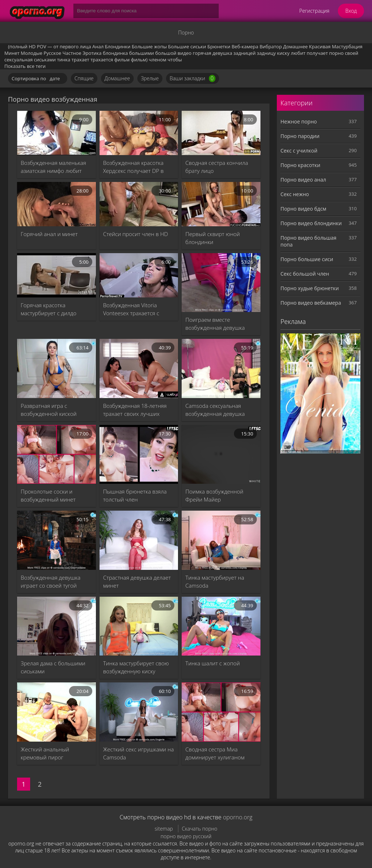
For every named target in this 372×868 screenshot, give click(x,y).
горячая (202, 53)
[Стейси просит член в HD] (139, 204)
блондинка (115, 53)
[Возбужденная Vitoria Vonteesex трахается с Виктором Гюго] (139, 275)
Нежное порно (299, 121)
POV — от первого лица (64, 46)
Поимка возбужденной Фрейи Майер (214, 495)
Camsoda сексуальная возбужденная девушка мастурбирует (215, 410)
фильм (122, 60)
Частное (72, 53)
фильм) (139, 60)
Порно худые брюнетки (310, 288)
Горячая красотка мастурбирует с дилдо (48, 309)
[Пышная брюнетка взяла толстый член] (139, 454)
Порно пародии (300, 136)
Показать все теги (25, 66)
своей (351, 53)
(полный (18, 46)
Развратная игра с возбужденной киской (49, 410)
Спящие (84, 78)
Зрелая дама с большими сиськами (53, 667)
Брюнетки (219, 46)
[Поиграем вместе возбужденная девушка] (221, 283)
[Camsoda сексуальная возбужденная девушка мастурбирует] (221, 368)
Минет (12, 53)
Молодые (32, 53)
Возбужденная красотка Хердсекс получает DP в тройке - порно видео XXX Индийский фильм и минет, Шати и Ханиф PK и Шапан (138, 167)
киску (283, 53)
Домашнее (295, 46)
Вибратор (270, 46)
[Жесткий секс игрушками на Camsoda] (139, 712)
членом (158, 60)
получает (317, 53)
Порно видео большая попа (308, 241)
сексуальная (19, 60)
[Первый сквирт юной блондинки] (221, 204)
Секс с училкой (299, 151)
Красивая (320, 46)
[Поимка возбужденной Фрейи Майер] (221, 454)
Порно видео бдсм (303, 209)
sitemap (164, 829)
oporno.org (238, 817)
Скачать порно (200, 829)
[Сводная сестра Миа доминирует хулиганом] (221, 712)
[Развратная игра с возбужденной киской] (56, 368)
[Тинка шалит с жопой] (221, 626)
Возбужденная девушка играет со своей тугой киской (50, 582)
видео (185, 53)
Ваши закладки (193, 78)
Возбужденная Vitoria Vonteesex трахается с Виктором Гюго (131, 309)
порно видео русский (186, 836)
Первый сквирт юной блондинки (213, 238)
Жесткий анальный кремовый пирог (45, 753)
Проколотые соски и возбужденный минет (48, 495)
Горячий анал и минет (49, 234)
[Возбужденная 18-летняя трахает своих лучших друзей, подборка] (139, 368)
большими (141, 53)
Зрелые (150, 78)
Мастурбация (347, 46)
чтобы (175, 60)
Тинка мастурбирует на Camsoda (215, 581)
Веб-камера (245, 46)
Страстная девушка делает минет (137, 581)
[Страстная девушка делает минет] (139, 540)
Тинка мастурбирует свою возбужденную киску (136, 667)
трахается (102, 60)
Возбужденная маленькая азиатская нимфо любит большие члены (53, 167)
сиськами (45, 60)
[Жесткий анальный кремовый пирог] (56, 712)
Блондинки (118, 46)
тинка (64, 60)
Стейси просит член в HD (136, 234)
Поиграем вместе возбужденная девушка (215, 324)
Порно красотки (300, 165)
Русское (52, 53)
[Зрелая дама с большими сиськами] (56, 626)
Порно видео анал (303, 180)
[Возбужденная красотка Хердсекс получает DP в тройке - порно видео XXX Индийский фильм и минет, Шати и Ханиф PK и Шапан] (139, 133)
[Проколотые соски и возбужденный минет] (56, 454)
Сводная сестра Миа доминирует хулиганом (215, 753)
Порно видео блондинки (311, 223)
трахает (80, 60)
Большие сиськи (187, 46)
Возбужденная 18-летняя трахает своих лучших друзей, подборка (135, 410)
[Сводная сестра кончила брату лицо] (221, 133)
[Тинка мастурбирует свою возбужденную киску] (139, 626)
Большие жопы (149, 46)
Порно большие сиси (307, 259)
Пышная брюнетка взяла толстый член (135, 495)
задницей (245, 53)
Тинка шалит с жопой (213, 663)
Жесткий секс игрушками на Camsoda (139, 753)
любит (298, 53)
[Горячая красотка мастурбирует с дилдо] (56, 275)
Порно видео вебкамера (311, 303)
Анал (98, 46)
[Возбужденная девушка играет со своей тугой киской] (56, 540)
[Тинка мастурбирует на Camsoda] (221, 540)
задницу (266, 53)
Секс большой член (305, 274)
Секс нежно (295, 194)
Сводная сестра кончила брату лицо (217, 167)
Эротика (92, 53)
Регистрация (314, 11)
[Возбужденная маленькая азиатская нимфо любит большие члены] (56, 133)
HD (32, 46)
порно (336, 53)
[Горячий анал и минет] (56, 204)
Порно (186, 33)
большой (166, 53)
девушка (222, 53)
